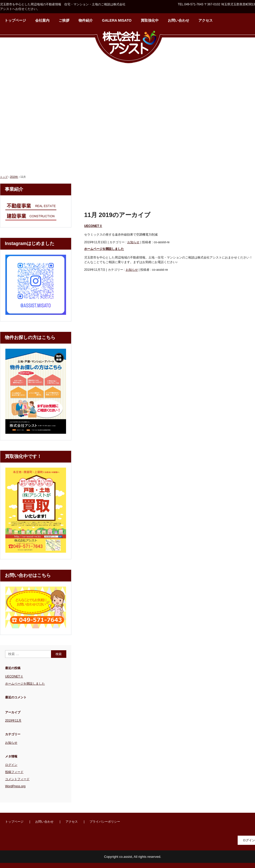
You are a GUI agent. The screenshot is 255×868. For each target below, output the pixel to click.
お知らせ (133, 242)
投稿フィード (14, 772)
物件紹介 (86, 20)
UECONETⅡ (93, 226)
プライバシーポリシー (105, 822)
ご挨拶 (64, 20)
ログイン (11, 765)
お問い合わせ (178, 20)
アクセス (206, 20)
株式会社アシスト (129, 46)
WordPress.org (15, 786)
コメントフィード (17, 779)
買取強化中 (150, 20)
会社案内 (42, 20)
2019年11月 (13, 721)
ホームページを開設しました (104, 249)
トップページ (15, 20)
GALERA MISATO (117, 20)
